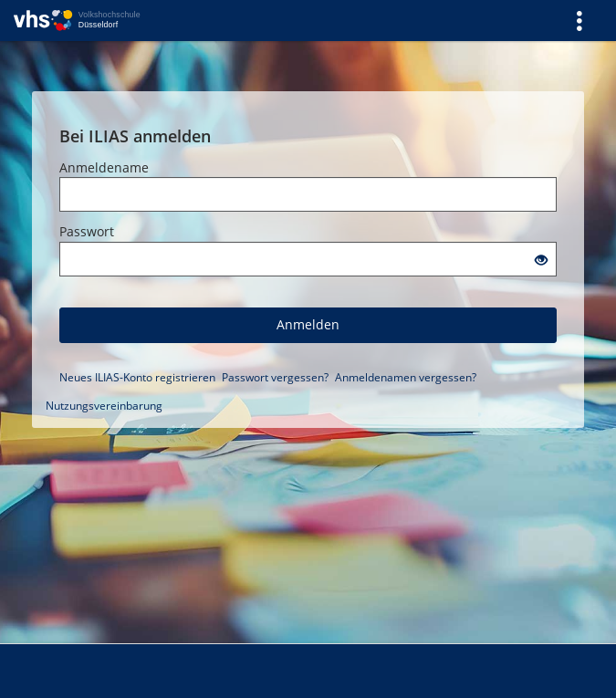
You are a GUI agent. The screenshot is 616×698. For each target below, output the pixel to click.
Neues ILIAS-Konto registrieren (137, 377)
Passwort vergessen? (275, 377)
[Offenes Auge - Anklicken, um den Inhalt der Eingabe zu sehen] (541, 260)
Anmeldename (104, 167)
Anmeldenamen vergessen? (406, 377)
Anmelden (308, 324)
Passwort (87, 231)
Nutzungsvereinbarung (104, 406)
